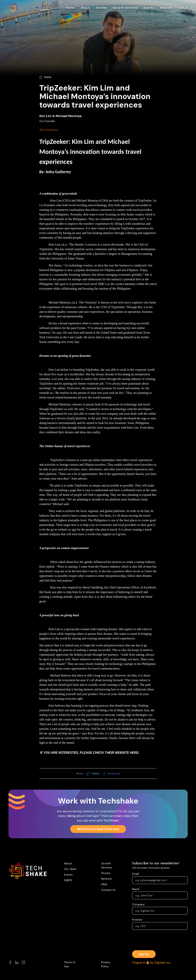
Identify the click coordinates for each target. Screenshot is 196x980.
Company (138, 904)
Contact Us (108, 890)
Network (166, 8)
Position (137, 920)
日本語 (183, 8)
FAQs (104, 884)
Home (70, 8)
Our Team (70, 869)
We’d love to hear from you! (98, 829)
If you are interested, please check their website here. (90, 753)
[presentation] (160, 940)
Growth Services (125, 8)
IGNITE (68, 880)
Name (136, 889)
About (85, 8)
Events (149, 8)
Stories (101, 8)
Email (135, 874)
